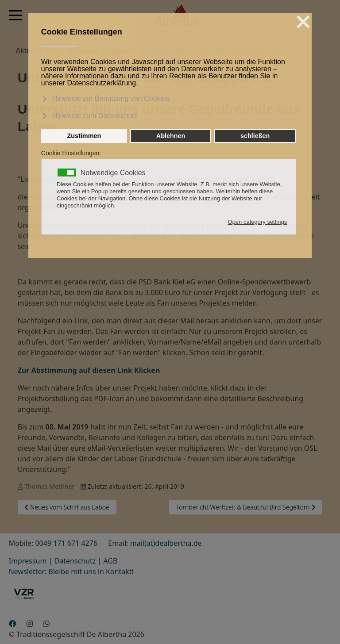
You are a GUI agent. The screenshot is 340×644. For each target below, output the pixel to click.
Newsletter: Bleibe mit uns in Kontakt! (71, 571)
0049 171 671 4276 (66, 543)
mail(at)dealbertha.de (166, 543)
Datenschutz (75, 561)
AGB (110, 561)
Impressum (28, 561)
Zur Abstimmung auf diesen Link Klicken (89, 370)
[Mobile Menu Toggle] (15, 15)
